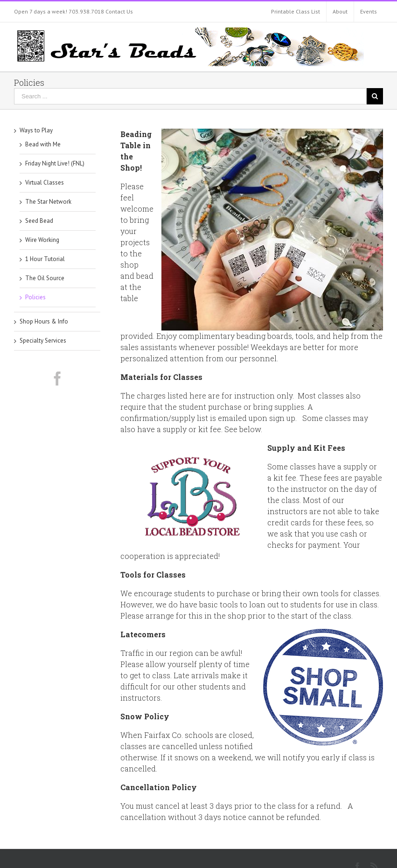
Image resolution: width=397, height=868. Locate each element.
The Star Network (48, 202)
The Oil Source (45, 278)
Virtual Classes (45, 183)
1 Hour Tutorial (45, 259)
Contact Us (119, 11)
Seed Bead (39, 221)
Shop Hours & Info (44, 321)
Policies (35, 297)
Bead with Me (43, 144)
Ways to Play (36, 130)
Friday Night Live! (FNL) (55, 163)
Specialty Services (43, 341)
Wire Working (42, 240)
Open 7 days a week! (41, 11)
